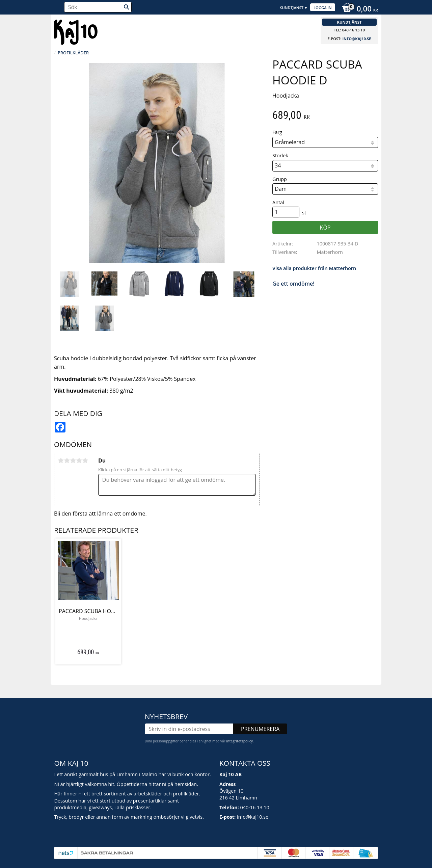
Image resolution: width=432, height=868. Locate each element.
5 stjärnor (85, 461)
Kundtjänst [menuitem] (291, 8)
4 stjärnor (79, 461)
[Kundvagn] (358, 9)
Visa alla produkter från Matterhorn (314, 268)
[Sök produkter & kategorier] (98, 7)
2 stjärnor (67, 461)
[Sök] (127, 7)
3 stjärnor (73, 461)
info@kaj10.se (357, 39)
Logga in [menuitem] (323, 8)
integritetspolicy (239, 741)
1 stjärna (61, 461)
